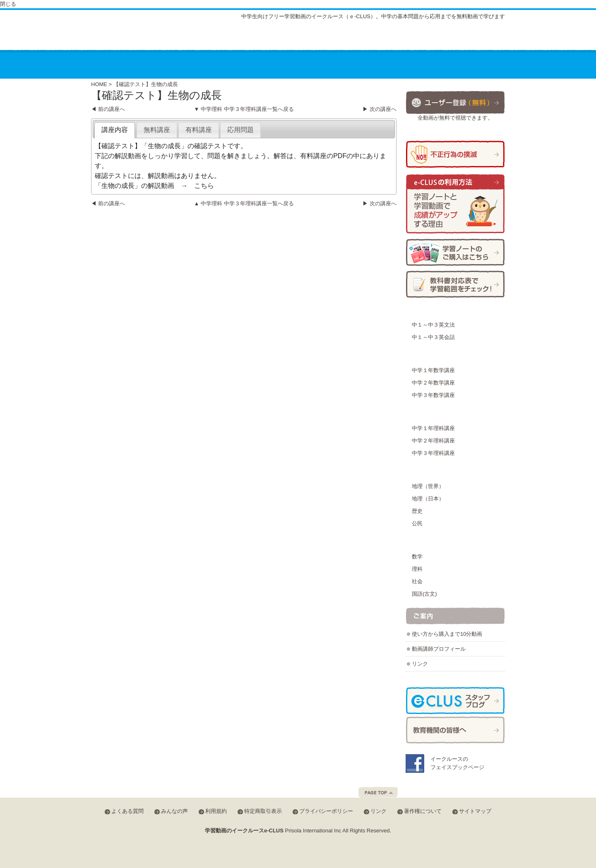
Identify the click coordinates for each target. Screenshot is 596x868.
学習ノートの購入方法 (455, 252)
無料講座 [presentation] (157, 130)
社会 (417, 581)
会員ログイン (478, 37)
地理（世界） (428, 486)
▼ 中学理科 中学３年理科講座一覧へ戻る (244, 109)
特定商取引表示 (263, 811)
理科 (417, 569)
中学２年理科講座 (433, 441)
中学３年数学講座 (433, 395)
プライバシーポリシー (326, 811)
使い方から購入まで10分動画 (447, 634)
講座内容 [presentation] (115, 130)
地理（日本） (428, 499)
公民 (417, 523)
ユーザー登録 (455, 102)
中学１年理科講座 (433, 428)
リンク (420, 664)
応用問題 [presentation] (240, 130)
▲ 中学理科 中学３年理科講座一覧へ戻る (244, 203)
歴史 (417, 511)
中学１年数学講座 (433, 370)
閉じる (8, 4)
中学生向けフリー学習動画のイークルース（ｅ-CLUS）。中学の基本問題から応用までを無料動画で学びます (373, 16)
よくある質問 (378, 38)
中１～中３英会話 (433, 337)
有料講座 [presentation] (199, 130)
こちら (204, 186)
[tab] (115, 130)
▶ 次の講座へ (380, 109)
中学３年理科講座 (433, 453)
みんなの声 (424, 38)
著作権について (423, 811)
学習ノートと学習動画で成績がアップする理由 (455, 204)
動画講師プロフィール (439, 649)
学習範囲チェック (455, 284)
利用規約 (216, 811)
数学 (417, 557)
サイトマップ (329, 38)
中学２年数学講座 (433, 383)
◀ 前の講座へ (108, 109)
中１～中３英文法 (433, 325)
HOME (99, 84)
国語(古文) (424, 594)
